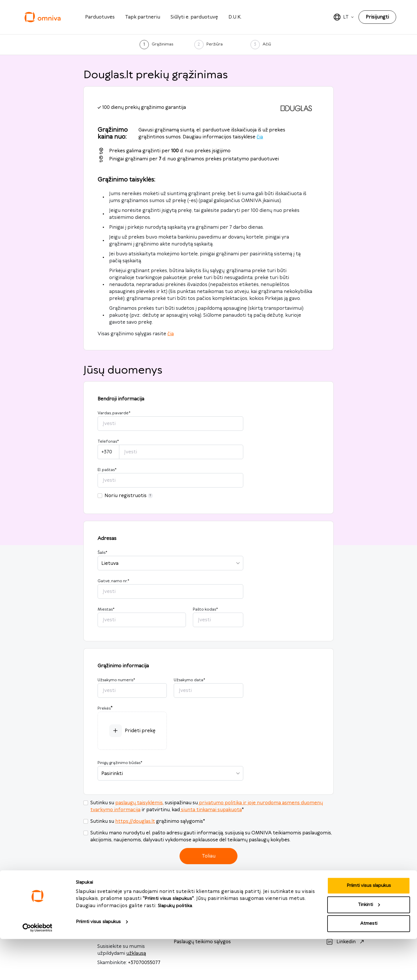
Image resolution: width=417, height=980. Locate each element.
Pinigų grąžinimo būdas (120, 763)
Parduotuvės (100, 17)
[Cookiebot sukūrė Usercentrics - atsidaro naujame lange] (38, 969)
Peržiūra (215, 44)
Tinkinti (369, 946)
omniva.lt (266, 907)
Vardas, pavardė (114, 413)
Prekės (104, 708)
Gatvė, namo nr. (113, 581)
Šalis (102, 553)
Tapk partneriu (143, 17)
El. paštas (107, 470)
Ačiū (267, 44)
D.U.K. (235, 17)
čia (260, 137)
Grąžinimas (162, 44)
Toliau (209, 856)
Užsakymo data (189, 680)
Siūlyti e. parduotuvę (194, 17)
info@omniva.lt (115, 907)
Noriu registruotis (129, 496)
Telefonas (108, 442)
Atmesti (369, 965)
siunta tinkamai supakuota (211, 810)
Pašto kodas (205, 609)
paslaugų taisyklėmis (139, 803)
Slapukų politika (175, 947)
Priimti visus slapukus (98, 963)
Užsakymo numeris (116, 680)
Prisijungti (377, 17)
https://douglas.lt (135, 821)
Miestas (106, 609)
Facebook (348, 907)
